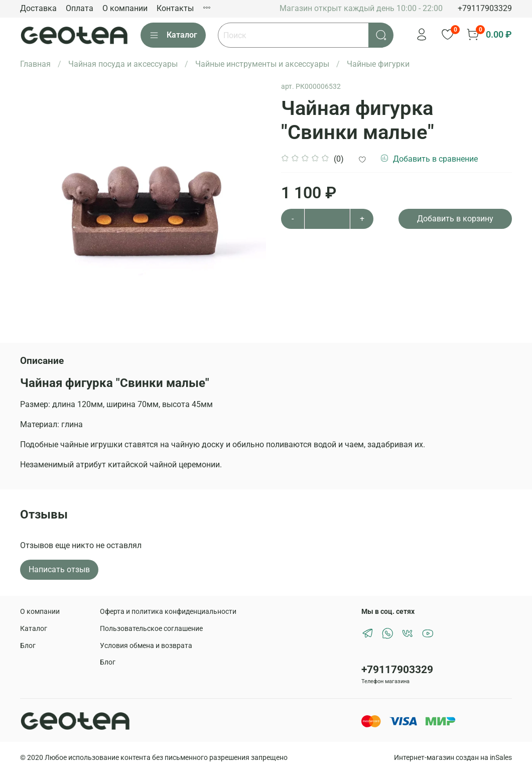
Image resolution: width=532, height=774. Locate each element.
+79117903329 (485, 8)
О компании (125, 8)
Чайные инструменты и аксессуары (262, 64)
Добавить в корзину (455, 219)
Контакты (175, 8)
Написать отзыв (59, 569)
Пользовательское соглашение (151, 629)
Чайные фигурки (378, 64)
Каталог (173, 35)
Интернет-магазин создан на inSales (453, 758)
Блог (28, 646)
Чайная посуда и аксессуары (123, 64)
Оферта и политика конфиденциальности (168, 612)
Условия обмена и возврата (146, 646)
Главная (35, 64)
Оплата (80, 8)
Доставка (38, 8)
